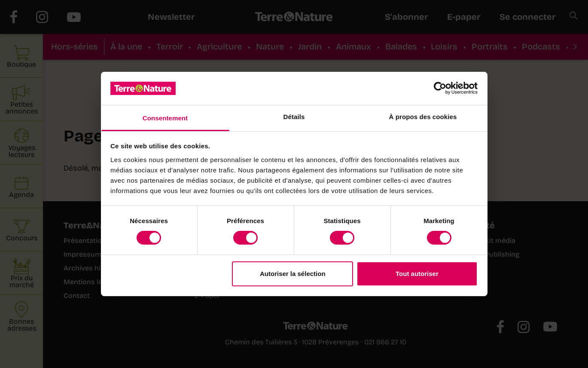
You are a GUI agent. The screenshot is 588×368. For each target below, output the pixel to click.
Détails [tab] (294, 117)
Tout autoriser (417, 274)
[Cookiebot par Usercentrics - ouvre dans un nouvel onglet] (440, 88)
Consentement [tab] (165, 118)
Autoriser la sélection (293, 274)
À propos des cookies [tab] (423, 117)
